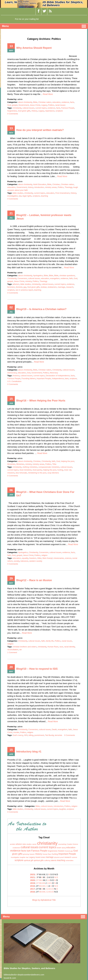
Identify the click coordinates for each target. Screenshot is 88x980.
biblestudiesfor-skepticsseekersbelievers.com (24, 975)
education (56, 102)
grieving (26, 854)
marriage (61, 287)
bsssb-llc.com (10, 978)
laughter (63, 809)
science (68, 558)
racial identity (69, 647)
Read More (48, 94)
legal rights (27, 196)
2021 (32, 877)
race (61, 647)
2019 (32, 883)
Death (54, 729)
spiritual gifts (39, 860)
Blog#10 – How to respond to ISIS (37, 669)
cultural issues (28, 108)
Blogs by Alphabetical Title (44, 900)
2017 (32, 889)
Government (24, 105)
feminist (19, 287)
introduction (39, 187)
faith (71, 278)
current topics (41, 108)
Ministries (11, 464)
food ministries (26, 470)
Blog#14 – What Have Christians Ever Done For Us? (45, 494)
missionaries (59, 558)
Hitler (39, 558)
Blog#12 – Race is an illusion (34, 580)
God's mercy (18, 735)
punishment (39, 735)
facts (72, 102)
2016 (32, 892)
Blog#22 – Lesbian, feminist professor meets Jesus (44, 217)
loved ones (40, 857)
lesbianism (52, 287)
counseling (62, 844)
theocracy (54, 373)
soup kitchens (53, 473)
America (16, 376)
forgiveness (12, 111)
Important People (44, 378)
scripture (59, 111)
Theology (68, 187)
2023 (32, 874)
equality (25, 558)
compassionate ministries (49, 467)
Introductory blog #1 (29, 752)
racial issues (60, 105)
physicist (57, 857)
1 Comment (12, 652)
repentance (50, 111)
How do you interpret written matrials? (40, 130)
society (17, 561)
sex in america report (24, 290)
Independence (58, 378)
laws (67, 378)
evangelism (55, 278)
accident (13, 844)
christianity (17, 108)
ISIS (26, 735)
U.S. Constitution (14, 381)
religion (44, 555)
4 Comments (13, 199)
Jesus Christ (35, 105)
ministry (28, 281)
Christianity (12, 278)
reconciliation (13, 650)
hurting (60, 470)
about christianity (25, 102)
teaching (44, 196)
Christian (56, 184)
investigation (13, 196)
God (9, 105)
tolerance (24, 561)
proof (62, 857)
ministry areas (51, 187)
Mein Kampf (47, 558)
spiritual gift (29, 860)
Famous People (68, 108)
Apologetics (38, 275)
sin (21, 650)
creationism (16, 848)
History (34, 111)
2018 (32, 886)
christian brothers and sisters (25, 647)
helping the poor (68, 461)
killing (31, 735)
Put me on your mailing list (27, 19)
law (20, 196)
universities (70, 860)
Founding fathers (29, 378)
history (31, 187)
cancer (34, 844)
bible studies (18, 193)
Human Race (53, 647)
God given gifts (24, 111)
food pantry (37, 470)
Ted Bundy (49, 735)
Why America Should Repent (34, 48)
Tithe (54, 464)
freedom (33, 558)
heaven (32, 854)
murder (16, 732)
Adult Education (40, 184)
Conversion (22, 278)
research (70, 287)
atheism (16, 284)
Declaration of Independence (58, 376)
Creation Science (72, 844)
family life (50, 641)
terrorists (59, 735)
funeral (67, 851)
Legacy (44, 105)
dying (64, 848)
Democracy (12, 373)
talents (54, 860)
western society (36, 561)
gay (25, 287)
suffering (47, 860)
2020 (32, 880)
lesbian (44, 287)
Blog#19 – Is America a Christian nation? (41, 309)
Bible (35, 102)
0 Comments (13, 114)
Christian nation (45, 102)
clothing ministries (30, 467)
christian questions (67, 275)
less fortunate (21, 473)
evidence (65, 102)
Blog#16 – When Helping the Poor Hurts (41, 401)
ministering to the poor (37, 473)
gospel (15, 105)
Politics (51, 105)
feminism (11, 287)
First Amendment (63, 193)
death (59, 848)
